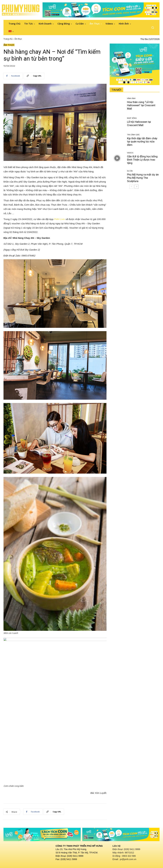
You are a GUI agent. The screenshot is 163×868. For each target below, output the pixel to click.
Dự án (130, 171)
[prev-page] (131, 187)
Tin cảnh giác (133, 135)
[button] (153, 28)
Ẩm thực (18, 39)
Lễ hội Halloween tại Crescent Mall (139, 123)
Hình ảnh (131, 98)
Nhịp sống (132, 118)
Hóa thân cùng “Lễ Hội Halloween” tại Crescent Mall (141, 105)
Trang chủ (8, 39)
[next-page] (136, 187)
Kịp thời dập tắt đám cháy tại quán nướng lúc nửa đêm (142, 142)
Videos (130, 153)
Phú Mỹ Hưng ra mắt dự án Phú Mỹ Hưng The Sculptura (143, 178)
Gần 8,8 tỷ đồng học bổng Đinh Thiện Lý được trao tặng (142, 160)
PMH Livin (60, 219)
